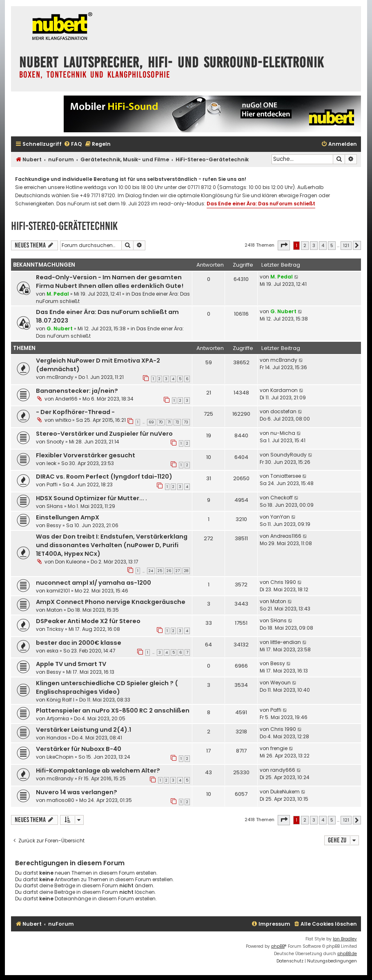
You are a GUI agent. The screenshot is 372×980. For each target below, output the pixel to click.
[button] (284, 245)
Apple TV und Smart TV (71, 664)
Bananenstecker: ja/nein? (77, 391)
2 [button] (305, 245)
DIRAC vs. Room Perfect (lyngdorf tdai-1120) (104, 477)
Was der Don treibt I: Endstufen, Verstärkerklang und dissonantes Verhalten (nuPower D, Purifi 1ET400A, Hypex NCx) (112, 545)
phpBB (278, 946)
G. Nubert (60, 329)
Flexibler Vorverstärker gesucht (86, 455)
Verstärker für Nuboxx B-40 (79, 749)
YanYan (280, 517)
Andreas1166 (286, 536)
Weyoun (281, 683)
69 (151, 422)
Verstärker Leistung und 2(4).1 (84, 730)
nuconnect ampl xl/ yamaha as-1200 (94, 583)
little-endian (286, 642)
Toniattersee (286, 476)
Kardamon (284, 390)
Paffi (52, 484)
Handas (57, 738)
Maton (55, 610)
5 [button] (332, 245)
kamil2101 (58, 591)
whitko (63, 420)
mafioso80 (60, 800)
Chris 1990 (283, 582)
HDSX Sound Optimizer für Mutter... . (91, 498)
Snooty (55, 442)
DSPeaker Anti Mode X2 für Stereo (88, 621)
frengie (279, 748)
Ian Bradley (345, 939)
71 (169, 422)
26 (169, 571)
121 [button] (346, 245)
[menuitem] (73, 144)
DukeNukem (285, 792)
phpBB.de (347, 954)
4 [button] (323, 245)
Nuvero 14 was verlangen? (77, 792)
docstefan (283, 411)
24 (151, 571)
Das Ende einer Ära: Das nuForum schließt (261, 204)
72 (177, 422)
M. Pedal (58, 294)
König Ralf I (60, 700)
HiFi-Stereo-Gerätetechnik (64, 226)
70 (161, 422)
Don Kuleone (70, 562)
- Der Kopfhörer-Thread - (75, 412)
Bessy (54, 525)
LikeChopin (60, 757)
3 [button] (314, 245)
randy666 (283, 770)
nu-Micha (283, 433)
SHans (55, 506)
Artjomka (58, 718)
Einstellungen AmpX (68, 517)
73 (186, 422)
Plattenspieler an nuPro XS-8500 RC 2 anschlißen (113, 710)
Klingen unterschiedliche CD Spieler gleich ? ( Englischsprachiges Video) (107, 687)
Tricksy (55, 629)
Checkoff (282, 498)
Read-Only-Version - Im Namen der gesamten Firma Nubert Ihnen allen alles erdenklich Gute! (110, 282)
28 (186, 571)
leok (51, 463)
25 (160, 571)
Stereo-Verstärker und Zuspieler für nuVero (104, 434)
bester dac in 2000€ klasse (79, 643)
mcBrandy (60, 377)
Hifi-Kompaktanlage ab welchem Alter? (98, 771)
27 (178, 571)
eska (52, 651)
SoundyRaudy (288, 455)
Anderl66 (66, 399)
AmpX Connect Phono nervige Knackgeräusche (111, 602)
